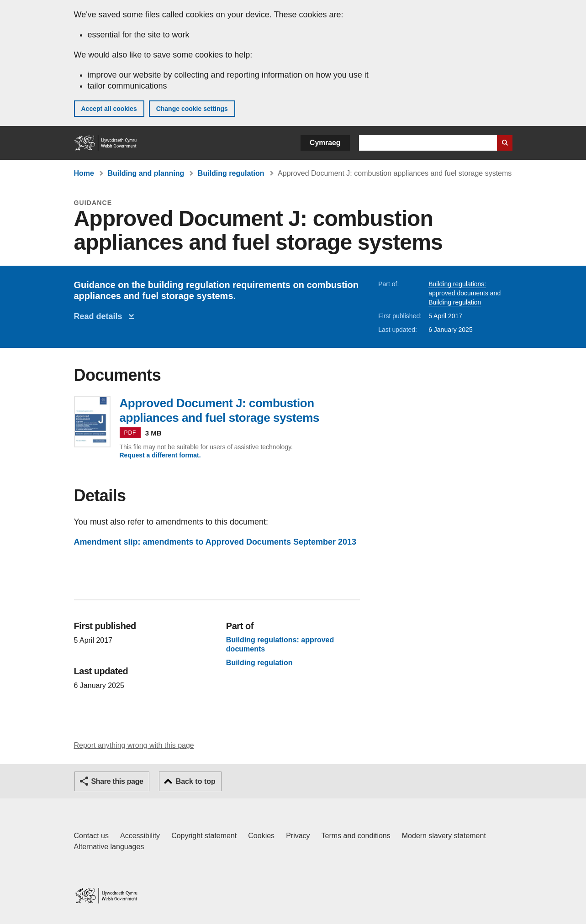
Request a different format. (160, 455)
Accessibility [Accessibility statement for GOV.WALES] (140, 836)
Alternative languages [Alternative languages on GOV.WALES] (109, 847)
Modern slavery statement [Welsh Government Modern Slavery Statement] (444, 836)
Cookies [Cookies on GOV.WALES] (261, 836)
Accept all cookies (109, 109)
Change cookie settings (192, 109)
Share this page (117, 781)
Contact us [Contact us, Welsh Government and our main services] (91, 836)
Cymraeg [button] (325, 143)
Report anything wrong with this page (134, 745)
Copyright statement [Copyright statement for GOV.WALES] (204, 836)
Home (84, 173)
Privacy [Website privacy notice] (298, 836)
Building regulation (231, 173)
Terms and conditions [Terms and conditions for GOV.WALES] (356, 836)
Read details (100, 316)
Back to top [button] (196, 781)
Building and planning (146, 173)
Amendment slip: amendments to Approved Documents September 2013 (215, 542)
